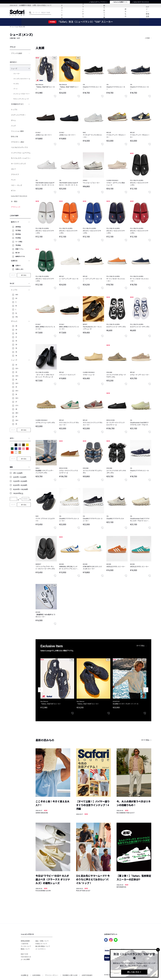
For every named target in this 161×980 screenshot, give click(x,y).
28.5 (17, 413)
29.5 (17, 420)
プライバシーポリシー (52, 975)
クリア (13, 275)
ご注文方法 (24, 944)
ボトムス (14, 321)
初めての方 (24, 954)
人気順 (147, 38)
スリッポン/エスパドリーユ (22, 79)
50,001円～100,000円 (20, 489)
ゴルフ (13, 169)
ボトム (13, 120)
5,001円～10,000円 (20, 477)
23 (16, 372)
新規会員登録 (25, 941)
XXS (17, 295)
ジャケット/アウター (18, 115)
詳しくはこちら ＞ (134, 972)
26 (16, 394)
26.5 (17, 398)
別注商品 (18, 238)
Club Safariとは (26, 957)
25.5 (17, 391)
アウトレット (16, 207)
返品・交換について (42, 941)
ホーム (12, 27)
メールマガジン (41, 949)
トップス (14, 110)
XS (16, 298)
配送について (25, 949)
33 (16, 345)
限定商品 (18, 234)
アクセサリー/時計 (18, 142)
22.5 (17, 369)
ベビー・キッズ (17, 185)
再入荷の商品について (43, 946)
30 (16, 333)
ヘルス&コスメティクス (19, 147)
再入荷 (17, 253)
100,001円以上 (18, 493)
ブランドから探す (83, 13)
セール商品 (19, 242)
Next (146, 690)
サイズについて (26, 946)
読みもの (125, 13)
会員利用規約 (36, 975)
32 (16, 341)
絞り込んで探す (104, 13)
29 (16, 330)
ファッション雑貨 (17, 131)
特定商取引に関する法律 (70, 975)
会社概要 (24, 975)
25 (16, 387)
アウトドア (15, 175)
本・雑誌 (14, 201)
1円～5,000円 (18, 473)
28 (16, 326)
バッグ (13, 126)
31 (16, 337)
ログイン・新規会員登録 (147, 13)
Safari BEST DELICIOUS (19, 196)
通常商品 (18, 227)
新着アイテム (19, 249)
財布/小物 (14, 137)
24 (16, 380)
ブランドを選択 (17, 53)
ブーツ (15, 89)
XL (16, 313)
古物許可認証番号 (87, 975)
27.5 (17, 406)
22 (16, 365)
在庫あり (18, 266)
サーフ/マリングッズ (18, 164)
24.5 (17, 383)
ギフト (13, 191)
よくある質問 (25, 959)
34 (16, 348)
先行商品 (18, 231)
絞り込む (24, 275)
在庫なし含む (19, 269)
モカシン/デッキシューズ (21, 99)
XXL (17, 317)
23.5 (17, 376)
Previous (40, 690)
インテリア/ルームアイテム (21, 153)
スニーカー (17, 74)
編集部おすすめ (20, 257)
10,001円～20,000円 (20, 481)
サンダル (16, 84)
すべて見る (141, 646)
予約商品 (18, 245)
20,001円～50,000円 (20, 485)
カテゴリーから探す (62, 13)
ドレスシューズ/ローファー (22, 94)
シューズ (14, 69)
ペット (13, 180)
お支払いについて (41, 944)
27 (16, 402)
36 (16, 356)
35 (16, 352)
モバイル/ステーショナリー (21, 158)
